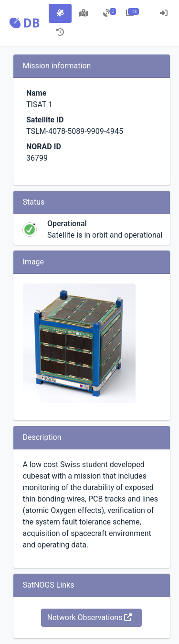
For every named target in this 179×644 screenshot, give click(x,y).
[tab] (60, 13)
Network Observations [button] (90, 617)
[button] (24, 23)
